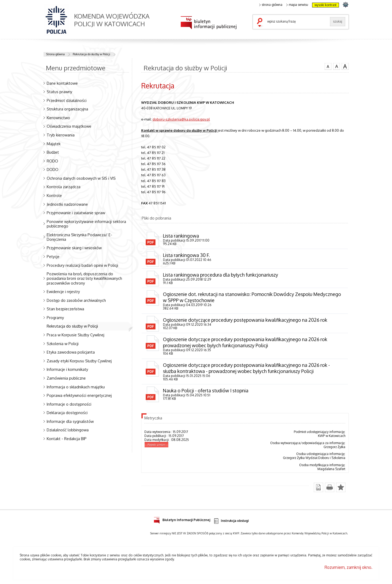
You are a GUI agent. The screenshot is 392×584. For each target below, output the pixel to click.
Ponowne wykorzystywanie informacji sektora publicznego (86, 224)
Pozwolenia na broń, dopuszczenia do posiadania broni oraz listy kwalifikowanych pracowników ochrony (84, 278)
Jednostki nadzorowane (67, 204)
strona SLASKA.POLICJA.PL (345, 4)
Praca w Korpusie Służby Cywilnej (76, 335)
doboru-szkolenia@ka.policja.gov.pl (181, 119)
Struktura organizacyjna (67, 109)
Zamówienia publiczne (66, 378)
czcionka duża (345, 66)
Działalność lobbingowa (68, 430)
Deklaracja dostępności (67, 413)
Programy (55, 317)
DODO (53, 169)
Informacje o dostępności (69, 404)
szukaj (261, 23)
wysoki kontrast (326, 5)
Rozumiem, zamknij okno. (348, 568)
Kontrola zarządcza (64, 187)
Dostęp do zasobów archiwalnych (76, 300)
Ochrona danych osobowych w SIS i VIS (81, 178)
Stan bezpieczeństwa (65, 309)
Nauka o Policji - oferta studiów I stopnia (206, 391)
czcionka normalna (328, 66)
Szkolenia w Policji (63, 343)
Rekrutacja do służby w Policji (91, 54)
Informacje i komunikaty (67, 369)
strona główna (271, 5)
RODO (52, 161)
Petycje (53, 256)
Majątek (54, 144)
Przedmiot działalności (67, 100)
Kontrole (54, 195)
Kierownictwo (58, 118)
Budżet (53, 152)
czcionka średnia (337, 66)
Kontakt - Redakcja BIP (67, 439)
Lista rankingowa (181, 236)
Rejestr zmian (156, 445)
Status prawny (59, 92)
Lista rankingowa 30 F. (187, 255)
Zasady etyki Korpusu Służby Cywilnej (79, 361)
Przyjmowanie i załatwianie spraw (76, 213)
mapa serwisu (297, 5)
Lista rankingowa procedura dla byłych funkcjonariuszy (221, 275)
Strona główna (55, 54)
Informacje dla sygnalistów (70, 421)
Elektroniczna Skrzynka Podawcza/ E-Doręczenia (79, 237)
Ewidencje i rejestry (63, 291)
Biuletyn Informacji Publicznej (182, 520)
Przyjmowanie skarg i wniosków (74, 248)
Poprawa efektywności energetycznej (79, 395)
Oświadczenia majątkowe (69, 126)
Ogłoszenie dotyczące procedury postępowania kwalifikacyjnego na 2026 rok (245, 320)
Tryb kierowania (61, 135)
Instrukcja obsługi (231, 522)
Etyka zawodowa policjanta (71, 352)
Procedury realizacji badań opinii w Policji (82, 265)
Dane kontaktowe (62, 83)
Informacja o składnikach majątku (76, 387)
